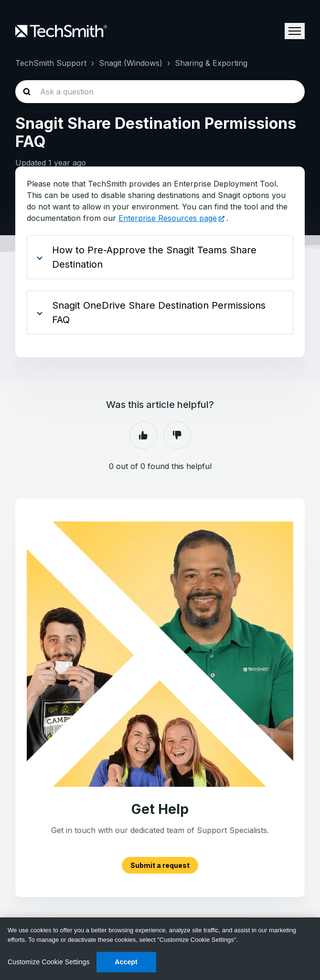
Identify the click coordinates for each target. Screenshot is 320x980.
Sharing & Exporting (211, 63)
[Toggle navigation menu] (295, 31)
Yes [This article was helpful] (143, 435)
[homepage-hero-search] (160, 92)
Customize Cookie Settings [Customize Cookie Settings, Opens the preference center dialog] (49, 962)
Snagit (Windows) (131, 63)
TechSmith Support (51, 63)
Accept (126, 962)
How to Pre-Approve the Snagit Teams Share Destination (154, 257)
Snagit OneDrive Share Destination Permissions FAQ (159, 313)
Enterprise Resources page (168, 218)
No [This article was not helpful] (177, 435)
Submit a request (160, 865)
